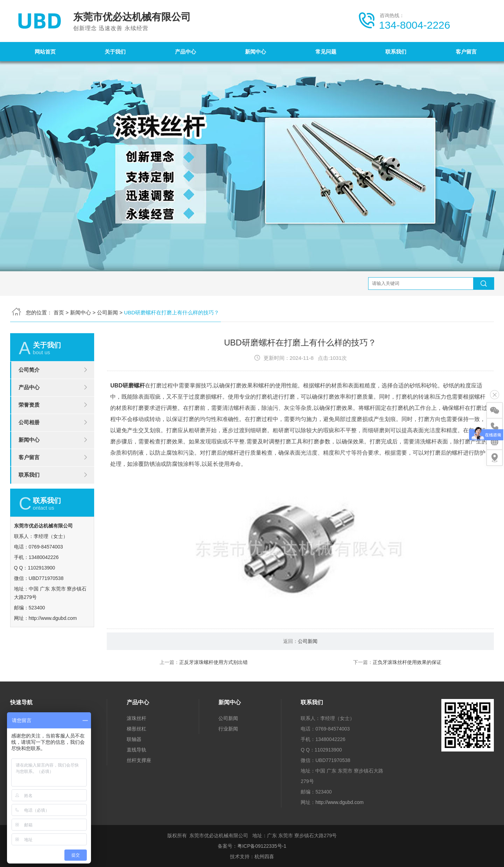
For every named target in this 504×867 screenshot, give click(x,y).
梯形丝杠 (136, 729)
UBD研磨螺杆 (128, 417)
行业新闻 (228, 729)
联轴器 (134, 739)
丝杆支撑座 (139, 760)
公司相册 (29, 453)
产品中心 (185, 52)
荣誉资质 (29, 436)
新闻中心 (255, 52)
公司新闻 (107, 281)
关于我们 (115, 52)
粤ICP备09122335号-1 (262, 846)
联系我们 (396, 52)
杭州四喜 (264, 856)
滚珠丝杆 (136, 718)
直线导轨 (136, 750)
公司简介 (29, 401)
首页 (59, 281)
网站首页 (45, 52)
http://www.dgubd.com (339, 802)
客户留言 (466, 52)
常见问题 (326, 52)
